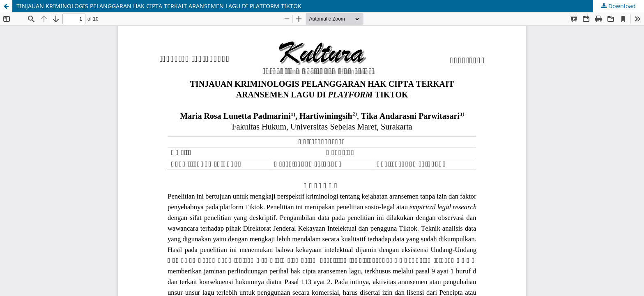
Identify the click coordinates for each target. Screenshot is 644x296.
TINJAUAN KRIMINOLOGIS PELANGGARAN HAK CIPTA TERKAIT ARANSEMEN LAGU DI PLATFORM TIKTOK (159, 6)
